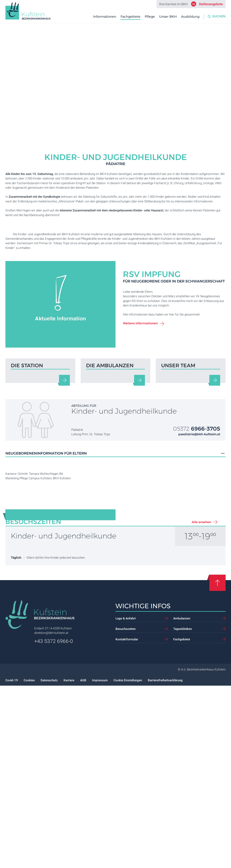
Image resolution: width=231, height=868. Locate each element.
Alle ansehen (201, 704)
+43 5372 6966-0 (54, 824)
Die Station (27, 462)
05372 (197, 524)
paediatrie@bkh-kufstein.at (199, 530)
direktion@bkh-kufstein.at (51, 815)
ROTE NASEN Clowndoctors (82, 639)
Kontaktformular (127, 822)
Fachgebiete (131, 17)
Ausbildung (191, 17)
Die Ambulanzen (110, 462)
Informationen (105, 17)
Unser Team (178, 462)
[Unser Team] (215, 476)
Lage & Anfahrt (126, 801)
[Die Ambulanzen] (140, 476)
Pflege (150, 17)
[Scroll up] (217, 765)
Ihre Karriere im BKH (191, 4)
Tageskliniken (183, 811)
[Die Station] (64, 476)
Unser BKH (168, 17)
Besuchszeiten (126, 811)
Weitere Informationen (140, 369)
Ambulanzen (182, 801)
